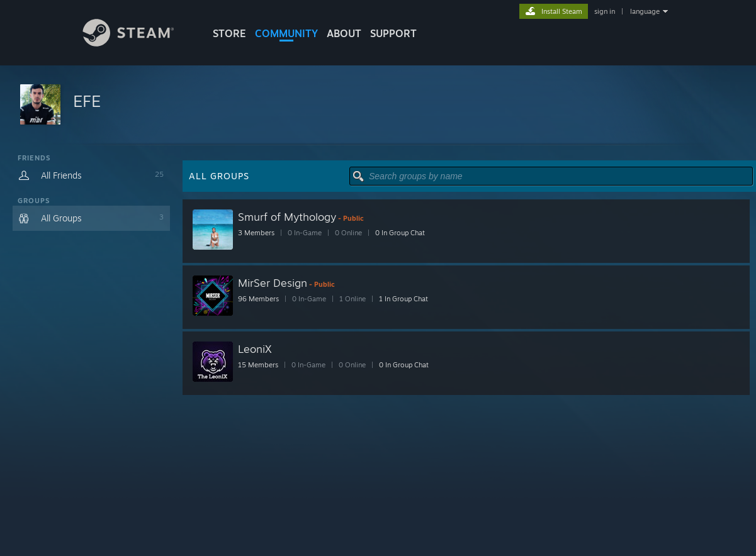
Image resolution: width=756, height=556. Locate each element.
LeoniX (255, 349)
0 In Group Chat (400, 233)
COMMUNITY (286, 33)
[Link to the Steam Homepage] (138, 43)
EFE (87, 101)
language (645, 11)
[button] (378, 105)
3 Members (256, 233)
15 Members (258, 365)
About (344, 33)
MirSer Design (273, 283)
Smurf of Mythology (287, 217)
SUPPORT (393, 33)
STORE (229, 33)
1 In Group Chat (403, 299)
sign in (605, 11)
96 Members (258, 299)
